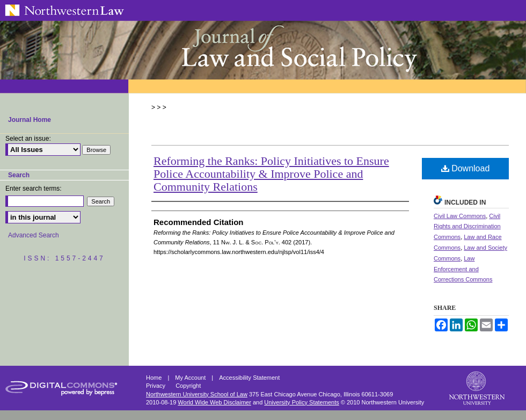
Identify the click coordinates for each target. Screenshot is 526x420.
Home (155, 378)
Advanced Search (34, 235)
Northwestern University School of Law (197, 394)
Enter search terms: (34, 189)
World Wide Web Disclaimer (214, 402)
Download (466, 168)
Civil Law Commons (460, 216)
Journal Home (30, 120)
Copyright (188, 386)
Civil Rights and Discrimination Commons (467, 227)
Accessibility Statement (249, 378)
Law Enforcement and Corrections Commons (463, 269)
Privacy (156, 386)
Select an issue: (28, 139)
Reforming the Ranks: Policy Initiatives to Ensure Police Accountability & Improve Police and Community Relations (271, 174)
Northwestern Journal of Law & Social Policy (263, 50)
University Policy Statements (301, 402)
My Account (191, 378)
